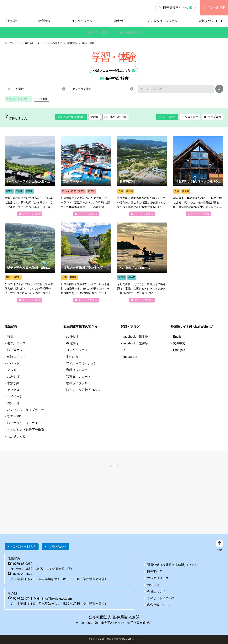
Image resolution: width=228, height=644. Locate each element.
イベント (13, 363)
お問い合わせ (57, 547)
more (30, 176)
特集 (10, 337)
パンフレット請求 (23, 547)
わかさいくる (16, 436)
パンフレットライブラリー (26, 410)
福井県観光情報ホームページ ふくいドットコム (26, 8)
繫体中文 (179, 343)
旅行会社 (11, 21)
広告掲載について (159, 605)
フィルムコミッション (162, 21)
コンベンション (82, 21)
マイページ (15, 396)
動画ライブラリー (78, 383)
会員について (156, 592)
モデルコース (16, 343)
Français (179, 350)
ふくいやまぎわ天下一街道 (26, 430)
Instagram (130, 357)
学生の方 (120, 21)
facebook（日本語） (137, 337)
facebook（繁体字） (137, 343)
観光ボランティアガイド (24, 423)
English (178, 337)
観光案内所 (155, 572)
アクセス (13, 390)
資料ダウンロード (211, 21)
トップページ (12, 43)
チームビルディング (17, 99)
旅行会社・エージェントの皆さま (43, 43)
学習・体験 (100, 32)
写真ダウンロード (78, 377)
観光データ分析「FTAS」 (84, 390)
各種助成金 (132, 32)
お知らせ (13, 403)
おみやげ (13, 377)
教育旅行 (72, 43)
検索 (219, 90)
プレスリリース (158, 578)
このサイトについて (161, 598)
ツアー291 (14, 416)
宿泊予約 (13, 383)
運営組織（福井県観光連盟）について (173, 565)
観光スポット (16, 350)
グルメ (12, 370)
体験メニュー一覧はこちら (112, 71)
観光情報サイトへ (175, 8)
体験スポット (16, 357)
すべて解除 (42, 99)
